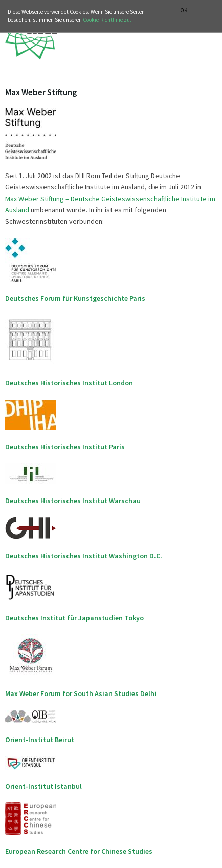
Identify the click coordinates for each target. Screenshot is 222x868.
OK (184, 10)
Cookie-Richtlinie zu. (107, 20)
